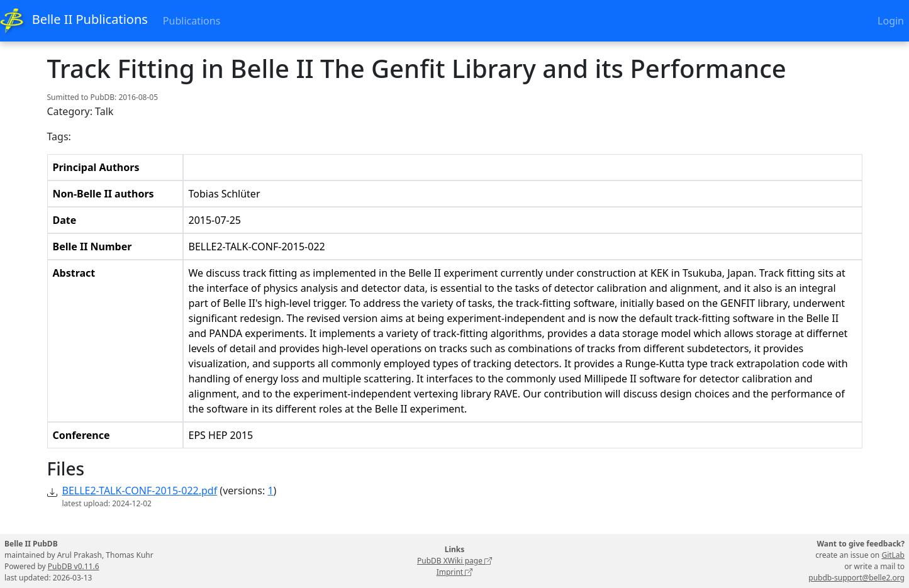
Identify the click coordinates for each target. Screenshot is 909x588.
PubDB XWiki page (454, 561)
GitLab (893, 555)
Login (891, 21)
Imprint (455, 572)
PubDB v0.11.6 (74, 566)
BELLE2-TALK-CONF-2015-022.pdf (140, 491)
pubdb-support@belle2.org (856, 578)
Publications (192, 21)
